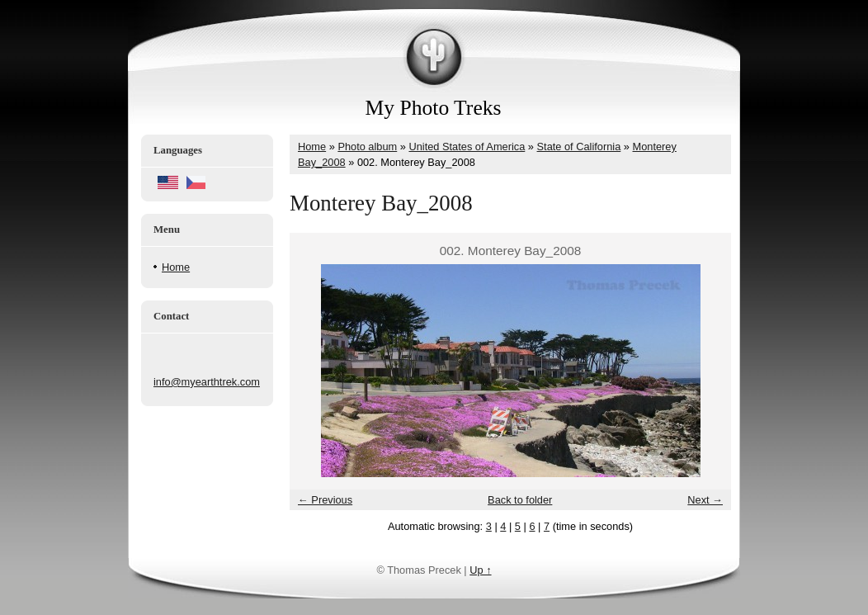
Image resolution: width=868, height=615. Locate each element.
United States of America (467, 147)
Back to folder (520, 500)
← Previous (325, 500)
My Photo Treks (434, 108)
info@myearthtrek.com (207, 382)
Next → (705, 500)
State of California (579, 147)
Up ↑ (480, 570)
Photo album (367, 147)
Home (176, 267)
